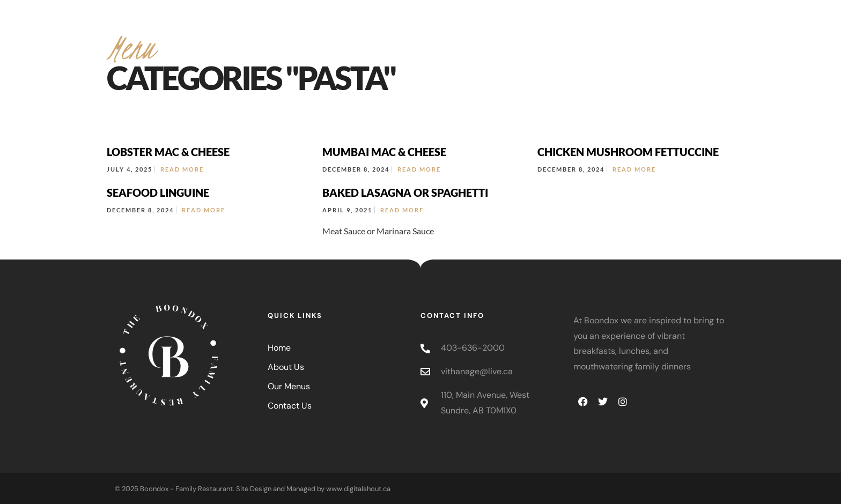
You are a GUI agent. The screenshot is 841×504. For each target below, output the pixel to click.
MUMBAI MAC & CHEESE (384, 152)
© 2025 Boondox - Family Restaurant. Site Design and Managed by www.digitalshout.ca (253, 489)
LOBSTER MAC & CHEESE (168, 152)
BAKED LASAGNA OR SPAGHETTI (405, 192)
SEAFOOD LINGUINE (158, 192)
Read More (182, 169)
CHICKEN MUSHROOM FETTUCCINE (628, 152)
